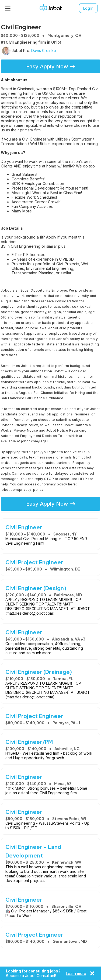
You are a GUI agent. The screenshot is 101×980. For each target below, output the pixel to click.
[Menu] (8, 8)
